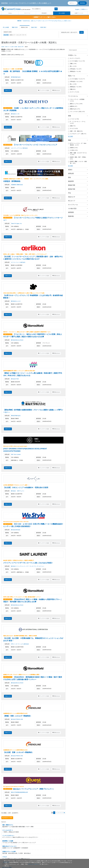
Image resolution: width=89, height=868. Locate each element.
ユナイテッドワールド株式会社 (19, 148)
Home (10, 13)
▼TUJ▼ (5, 857)
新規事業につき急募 (8, 841)
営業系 (73, 148)
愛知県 (6, 35)
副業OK (73, 106)
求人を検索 (62, 13)
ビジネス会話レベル (77, 61)
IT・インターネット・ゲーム (77, 122)
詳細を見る (8, 90)
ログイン (72, 3)
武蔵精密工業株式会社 (17, 185)
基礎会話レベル (75, 71)
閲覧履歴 (44, 13)
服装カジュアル (75, 104)
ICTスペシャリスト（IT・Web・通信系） (78, 144)
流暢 (72, 64)
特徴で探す (43, 27)
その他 (73, 150)
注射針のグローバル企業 (9, 852)
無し (72, 66)
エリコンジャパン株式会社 (18, 262)
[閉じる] (6, 866)
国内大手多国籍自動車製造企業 (19, 792)
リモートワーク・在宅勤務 (76, 100)
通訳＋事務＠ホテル (8, 825)
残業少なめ (74, 109)
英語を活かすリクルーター (10, 846)
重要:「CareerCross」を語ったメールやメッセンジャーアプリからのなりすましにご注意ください (44, 21)
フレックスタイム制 (77, 112)
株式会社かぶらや (16, 301)
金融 (72, 126)
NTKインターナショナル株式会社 (20, 644)
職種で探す (15, 27)
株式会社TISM (15, 379)
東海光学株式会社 (16, 416)
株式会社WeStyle (16, 530)
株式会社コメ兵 (15, 114)
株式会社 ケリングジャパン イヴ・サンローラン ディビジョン (28, 566)
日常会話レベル (75, 69)
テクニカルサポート (8, 830)
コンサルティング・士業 (77, 134)
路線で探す (34, 27)
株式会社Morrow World (17, 340)
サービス (73, 129)
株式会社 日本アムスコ (18, 491)
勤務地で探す (25, 27)
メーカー (74, 119)
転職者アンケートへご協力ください (44, 17)
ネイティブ (74, 58)
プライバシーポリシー (34, 864)
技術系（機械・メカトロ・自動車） (77, 162)
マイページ (27, 13)
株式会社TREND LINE (17, 719)
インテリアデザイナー (8, 836)
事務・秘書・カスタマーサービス (77, 154)
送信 (82, 32)
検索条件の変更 (8, 32)
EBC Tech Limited (16, 454)
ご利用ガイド (84, 9)
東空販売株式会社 (16, 77)
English (77, 9)
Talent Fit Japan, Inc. (17, 223)
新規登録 (82, 3)
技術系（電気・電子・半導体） (77, 158)
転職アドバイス (79, 13)
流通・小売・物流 (75, 131)
